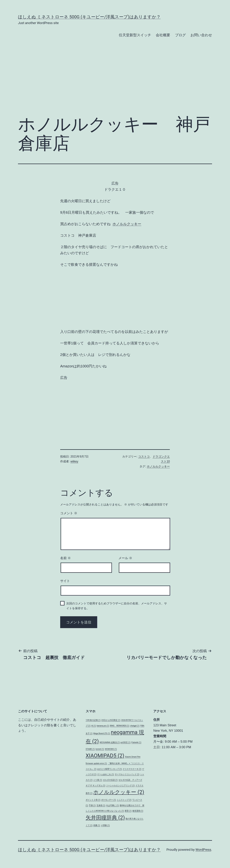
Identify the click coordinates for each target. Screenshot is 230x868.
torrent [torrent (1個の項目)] (100, 749)
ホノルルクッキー (127, 224)
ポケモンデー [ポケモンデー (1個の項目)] (109, 800)
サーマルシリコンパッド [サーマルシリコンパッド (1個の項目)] (127, 774)
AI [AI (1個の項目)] (94, 726)
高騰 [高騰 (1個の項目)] (97, 825)
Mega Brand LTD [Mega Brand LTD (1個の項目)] (102, 733)
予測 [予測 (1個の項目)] (92, 805)
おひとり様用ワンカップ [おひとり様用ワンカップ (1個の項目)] (110, 769)
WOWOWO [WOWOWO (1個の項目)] (111, 749)
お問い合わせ (201, 35)
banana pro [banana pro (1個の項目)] (103, 726)
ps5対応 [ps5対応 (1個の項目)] (126, 742)
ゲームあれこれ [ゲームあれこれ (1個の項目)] (106, 774)
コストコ (144, 457)
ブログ (180, 35)
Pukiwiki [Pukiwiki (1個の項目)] (136, 742)
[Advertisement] (115, 83)
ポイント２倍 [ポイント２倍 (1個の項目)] (93, 800)
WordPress (203, 850)
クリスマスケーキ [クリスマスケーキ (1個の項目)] (132, 769)
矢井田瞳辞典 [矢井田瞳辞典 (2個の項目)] (105, 818)
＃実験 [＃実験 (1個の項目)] (105, 825)
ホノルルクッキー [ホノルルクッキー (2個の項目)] (119, 792)
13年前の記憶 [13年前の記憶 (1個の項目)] (93, 720)
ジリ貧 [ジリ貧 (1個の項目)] (98, 780)
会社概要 (163, 35)
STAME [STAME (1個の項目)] (90, 749)
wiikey (74, 461)
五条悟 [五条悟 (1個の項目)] (101, 805)
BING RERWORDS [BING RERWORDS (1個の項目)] (120, 726)
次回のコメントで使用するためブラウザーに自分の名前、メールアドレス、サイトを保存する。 (117, 606)
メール (125, 558)
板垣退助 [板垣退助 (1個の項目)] (138, 811)
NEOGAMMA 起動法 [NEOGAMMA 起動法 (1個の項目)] (110, 742)
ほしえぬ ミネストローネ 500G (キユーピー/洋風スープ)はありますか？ (89, 17)
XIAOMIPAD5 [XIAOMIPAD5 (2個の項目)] (105, 756)
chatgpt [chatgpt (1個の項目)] (135, 726)
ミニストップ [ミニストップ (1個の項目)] (124, 800)
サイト (65, 581)
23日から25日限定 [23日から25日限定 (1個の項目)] (111, 720)
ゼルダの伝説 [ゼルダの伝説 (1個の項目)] (110, 780)
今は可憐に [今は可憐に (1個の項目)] (112, 805)
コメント (69, 513)
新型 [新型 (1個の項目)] (128, 811)
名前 (65, 558)
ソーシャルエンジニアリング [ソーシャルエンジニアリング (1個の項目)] (120, 785)
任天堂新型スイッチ (135, 35)
